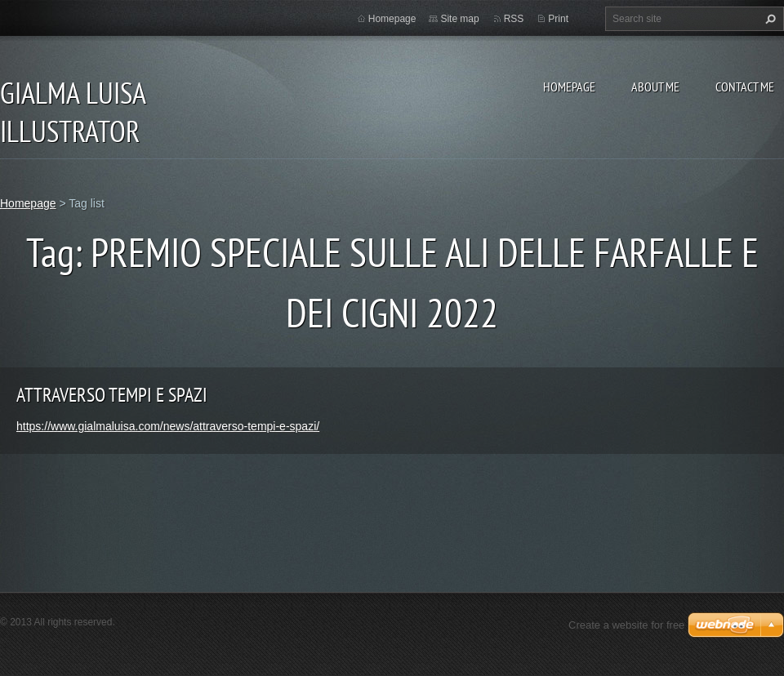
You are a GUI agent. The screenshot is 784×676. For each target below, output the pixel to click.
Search (768, 19)
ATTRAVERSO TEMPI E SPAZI (112, 395)
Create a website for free (626, 625)
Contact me (745, 87)
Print (558, 19)
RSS (514, 19)
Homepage (569, 87)
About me (655, 87)
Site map (459, 19)
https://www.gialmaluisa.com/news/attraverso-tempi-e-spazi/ (168, 426)
